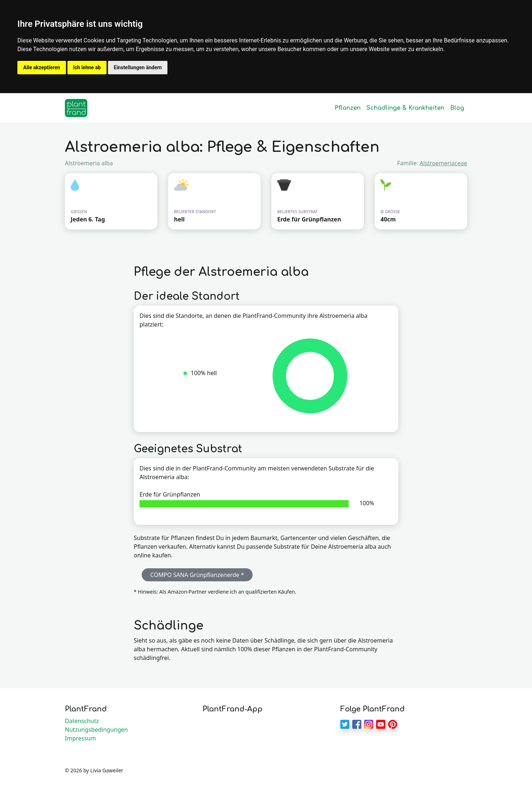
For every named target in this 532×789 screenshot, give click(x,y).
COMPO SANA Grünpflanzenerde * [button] (197, 575)
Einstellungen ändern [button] (138, 67)
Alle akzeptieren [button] (42, 67)
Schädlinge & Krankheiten (405, 108)
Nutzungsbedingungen (96, 730)
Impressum (80, 738)
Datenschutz (82, 721)
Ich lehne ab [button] (87, 67)
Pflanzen (348, 108)
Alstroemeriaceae (443, 163)
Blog (457, 108)
